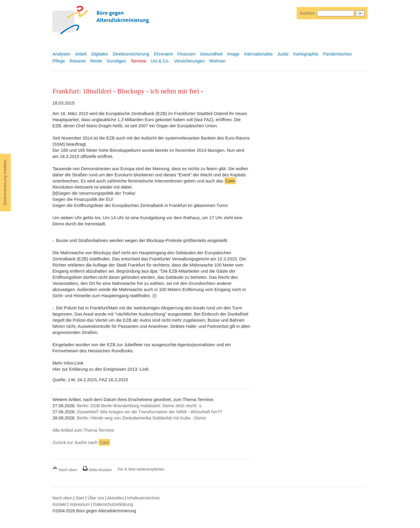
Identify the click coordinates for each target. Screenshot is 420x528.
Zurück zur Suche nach (81, 442)
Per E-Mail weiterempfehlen (141, 469)
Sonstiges (116, 61)
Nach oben (65, 470)
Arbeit (81, 54)
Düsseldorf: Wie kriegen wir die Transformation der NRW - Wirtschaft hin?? (149, 412)
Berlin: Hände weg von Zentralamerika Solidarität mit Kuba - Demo (141, 418)
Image (233, 54)
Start (80, 498)
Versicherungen (189, 61)
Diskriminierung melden (5, 183)
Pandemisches (337, 54)
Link (79, 363)
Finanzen (187, 54)
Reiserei (78, 61)
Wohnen (217, 61)
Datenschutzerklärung (113, 504)
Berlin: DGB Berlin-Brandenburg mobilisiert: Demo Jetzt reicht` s (139, 406)
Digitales (100, 54)
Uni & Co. (160, 61)
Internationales (258, 54)
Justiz (283, 54)
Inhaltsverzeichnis (143, 498)
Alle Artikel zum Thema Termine (83, 430)
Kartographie (306, 54)
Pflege (59, 61)
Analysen (62, 54)
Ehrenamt (163, 54)
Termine (138, 61)
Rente (96, 61)
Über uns (96, 498)
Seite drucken (97, 470)
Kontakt (59, 504)
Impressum (80, 504)
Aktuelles (116, 498)
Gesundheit (211, 54)
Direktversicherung (131, 54)
